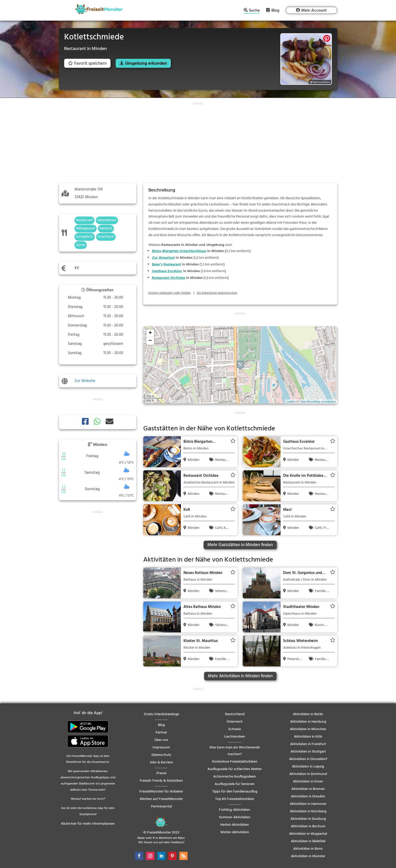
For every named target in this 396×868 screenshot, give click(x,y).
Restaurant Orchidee (168, 278)
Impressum (161, 748)
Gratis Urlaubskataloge (161, 714)
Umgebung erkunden (146, 64)
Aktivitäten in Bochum (308, 826)
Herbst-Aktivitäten (235, 825)
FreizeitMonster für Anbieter (161, 792)
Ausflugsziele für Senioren (235, 784)
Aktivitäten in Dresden (308, 796)
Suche (254, 11)
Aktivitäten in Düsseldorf (308, 759)
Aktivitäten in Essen (308, 782)
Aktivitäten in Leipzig (308, 767)
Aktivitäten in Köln (308, 737)
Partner (161, 733)
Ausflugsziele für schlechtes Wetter (235, 769)
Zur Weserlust (163, 258)
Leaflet (291, 402)
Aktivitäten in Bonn (308, 849)
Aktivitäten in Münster (308, 856)
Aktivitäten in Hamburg (308, 722)
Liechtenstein (235, 737)
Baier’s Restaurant (166, 265)
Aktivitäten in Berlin (308, 714)
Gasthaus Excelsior (167, 271)
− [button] (150, 341)
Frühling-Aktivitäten (235, 810)
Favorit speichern (87, 64)
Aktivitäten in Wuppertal (308, 834)
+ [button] (150, 333)
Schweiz (235, 729)
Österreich (235, 722)
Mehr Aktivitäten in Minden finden (240, 676)
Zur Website (85, 381)
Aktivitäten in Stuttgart (308, 752)
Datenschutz (161, 755)
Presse (161, 773)
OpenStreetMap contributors (318, 402)
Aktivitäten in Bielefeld (308, 841)
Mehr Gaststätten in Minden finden (240, 545)
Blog (275, 10)
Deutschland (235, 714)
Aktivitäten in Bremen (308, 789)
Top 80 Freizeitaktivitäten (235, 799)
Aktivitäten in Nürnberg (308, 811)
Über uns (161, 740)
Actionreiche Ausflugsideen (235, 777)
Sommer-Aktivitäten (235, 817)
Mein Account (314, 11)
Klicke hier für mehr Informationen (88, 824)
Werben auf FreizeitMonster (161, 799)
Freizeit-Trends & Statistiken (161, 781)
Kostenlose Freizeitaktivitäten (235, 762)
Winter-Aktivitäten (235, 832)
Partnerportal (161, 807)
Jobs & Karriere (161, 762)
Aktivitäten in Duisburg (308, 819)
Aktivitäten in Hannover (308, 804)
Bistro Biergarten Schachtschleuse (179, 251)
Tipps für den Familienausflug (235, 792)
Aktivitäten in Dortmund (308, 774)
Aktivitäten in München (308, 729)
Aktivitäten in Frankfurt (308, 744)
